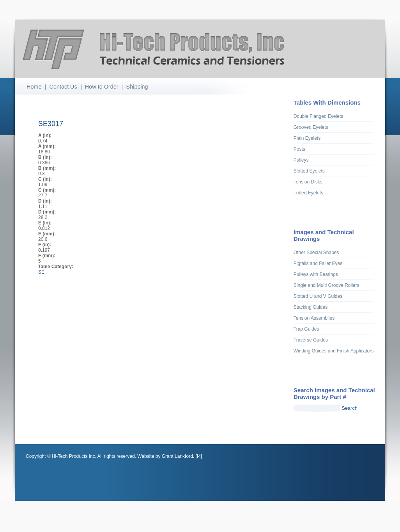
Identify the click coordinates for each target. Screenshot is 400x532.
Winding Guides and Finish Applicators (334, 351)
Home (34, 87)
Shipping (137, 87)
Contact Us (63, 87)
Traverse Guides (311, 340)
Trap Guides (306, 329)
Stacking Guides (311, 307)
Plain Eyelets (307, 138)
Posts (299, 149)
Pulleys (301, 160)
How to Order (102, 87)
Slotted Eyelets (309, 171)
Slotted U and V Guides (318, 296)
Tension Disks (308, 182)
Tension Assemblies (314, 318)
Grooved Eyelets (311, 127)
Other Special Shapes (316, 253)
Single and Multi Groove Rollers (327, 285)
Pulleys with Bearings (316, 274)
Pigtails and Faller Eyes (318, 263)
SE (41, 272)
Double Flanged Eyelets (318, 116)
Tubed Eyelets (308, 193)
